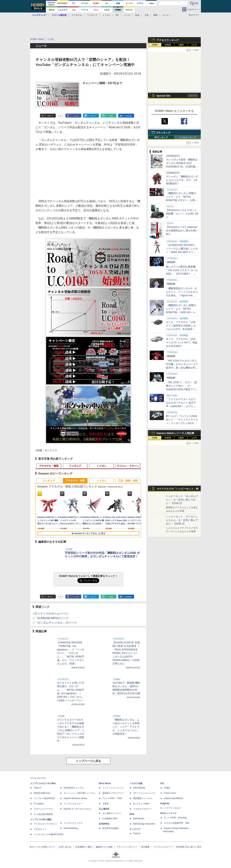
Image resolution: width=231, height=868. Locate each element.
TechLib (137, 834)
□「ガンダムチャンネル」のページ (55, 623)
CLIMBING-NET (110, 819)
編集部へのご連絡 (104, 847)
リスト (60, 116)
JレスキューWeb (141, 804)
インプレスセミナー (73, 804)
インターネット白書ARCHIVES (49, 834)
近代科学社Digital (111, 828)
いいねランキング (188, 137)
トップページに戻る (88, 761)
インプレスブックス (73, 823)
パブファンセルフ (172, 808)
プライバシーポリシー (127, 847)
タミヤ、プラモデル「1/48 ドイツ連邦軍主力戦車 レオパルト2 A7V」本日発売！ (181, 326)
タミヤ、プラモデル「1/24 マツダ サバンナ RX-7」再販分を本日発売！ (182, 343)
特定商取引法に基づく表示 (189, 847)
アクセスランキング (168, 40)
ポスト (50, 116)
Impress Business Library (76, 798)
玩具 (137, 15)
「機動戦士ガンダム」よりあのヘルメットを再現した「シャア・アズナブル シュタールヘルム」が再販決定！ (126, 727)
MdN (132, 814)
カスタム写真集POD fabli (177, 823)
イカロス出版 (136, 783)
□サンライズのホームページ (51, 614)
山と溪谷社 (104, 809)
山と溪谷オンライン (112, 813)
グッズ (127, 15)
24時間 (168, 45)
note (111, 116)
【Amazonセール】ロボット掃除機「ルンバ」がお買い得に (182, 214)
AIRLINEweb (139, 788)
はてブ (93, 116)
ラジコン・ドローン (128, 466)
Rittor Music (105, 783)
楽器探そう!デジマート (113, 793)
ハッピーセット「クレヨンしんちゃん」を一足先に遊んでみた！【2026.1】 (182, 520)
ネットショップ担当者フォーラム (80, 793)
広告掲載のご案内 (84, 847)
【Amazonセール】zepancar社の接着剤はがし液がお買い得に (182, 230)
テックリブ (135, 829)
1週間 (181, 45)
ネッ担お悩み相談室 (43, 814)
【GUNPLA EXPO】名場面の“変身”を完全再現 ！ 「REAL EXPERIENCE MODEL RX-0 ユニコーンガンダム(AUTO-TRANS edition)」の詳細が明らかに (126, 653)
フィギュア (92, 15)
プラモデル (77, 15)
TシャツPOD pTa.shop (175, 818)
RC (117, 15)
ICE (162, 783)
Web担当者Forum (42, 793)
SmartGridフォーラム (74, 788)
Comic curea (170, 793)
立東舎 (106, 804)
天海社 (167, 788)
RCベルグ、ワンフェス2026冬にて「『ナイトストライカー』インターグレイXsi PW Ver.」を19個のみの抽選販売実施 (182, 423)
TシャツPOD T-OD (112, 798)
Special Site (164, 96)
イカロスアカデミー (143, 809)
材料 (156, 15)
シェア (76, 116)
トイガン (107, 15)
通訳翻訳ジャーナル (143, 798)
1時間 (155, 45)
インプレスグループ (163, 847)
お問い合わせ (65, 847)
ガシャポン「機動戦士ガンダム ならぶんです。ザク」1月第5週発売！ (182, 180)
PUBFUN (165, 804)
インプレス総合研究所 (44, 798)
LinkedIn (128, 116)
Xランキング (164, 133)
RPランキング (161, 137)
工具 (146, 15)
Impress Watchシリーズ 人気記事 (175, 433)
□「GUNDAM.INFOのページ (51, 618)
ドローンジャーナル (43, 809)
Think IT (38, 788)
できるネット (40, 829)
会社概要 (145, 847)
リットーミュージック (113, 788)
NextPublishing (71, 828)
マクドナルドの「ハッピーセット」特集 (178, 490)
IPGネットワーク (169, 813)
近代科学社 (104, 824)
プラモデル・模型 (49, 466)
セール (166, 15)
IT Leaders (39, 804)
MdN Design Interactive (144, 824)
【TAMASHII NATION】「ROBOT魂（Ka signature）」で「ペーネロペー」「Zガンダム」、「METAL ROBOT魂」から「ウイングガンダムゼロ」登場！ (71, 653)
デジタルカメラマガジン (45, 824)
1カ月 (194, 45)
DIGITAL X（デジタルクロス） (78, 809)
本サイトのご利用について (42, 847)
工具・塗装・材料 (128, 481)
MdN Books (139, 819)
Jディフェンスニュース (144, 793)
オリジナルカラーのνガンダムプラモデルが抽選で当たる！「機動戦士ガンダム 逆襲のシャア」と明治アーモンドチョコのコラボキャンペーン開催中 (71, 730)
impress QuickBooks (174, 798)
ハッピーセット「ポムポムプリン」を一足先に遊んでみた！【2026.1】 (182, 500)
